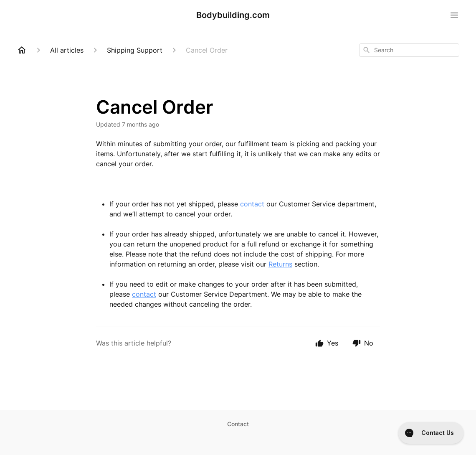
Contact (238, 424)
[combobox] (409, 50)
